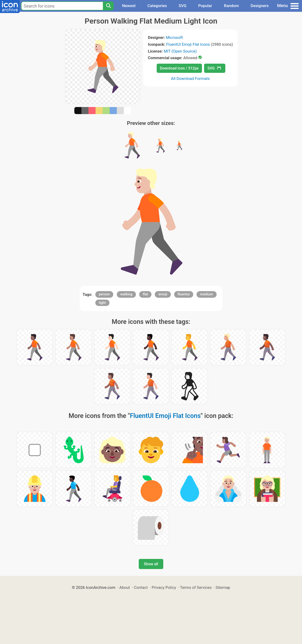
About (125, 587)
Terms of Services (196, 587)
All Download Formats (191, 78)
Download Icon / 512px (179, 68)
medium (207, 294)
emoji (163, 294)
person (104, 294)
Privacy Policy (164, 587)
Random (231, 6)
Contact (141, 587)
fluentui (184, 294)
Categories (157, 6)
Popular (205, 6)
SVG (182, 6)
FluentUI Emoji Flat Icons (188, 44)
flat (145, 294)
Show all (151, 564)
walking (126, 294)
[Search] (108, 6)
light (102, 303)
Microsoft (174, 37)
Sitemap (223, 587)
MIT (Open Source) (180, 51)
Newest (129, 6)
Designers (260, 6)
